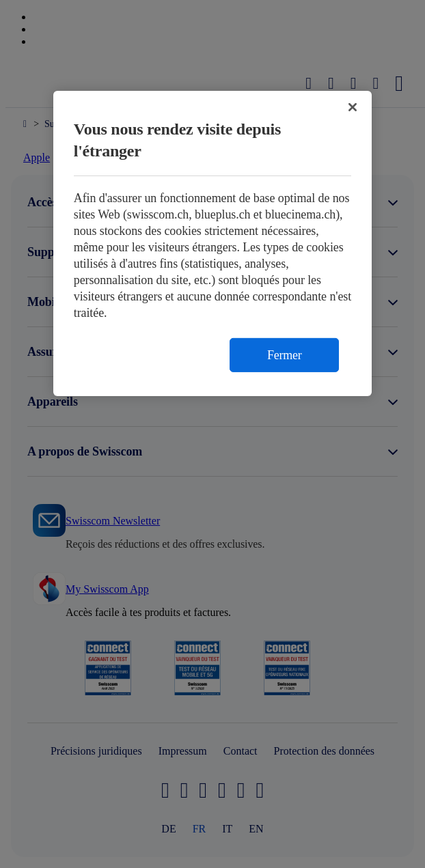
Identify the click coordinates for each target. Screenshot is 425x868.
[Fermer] (353, 107)
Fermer (284, 355)
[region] (213, 243)
